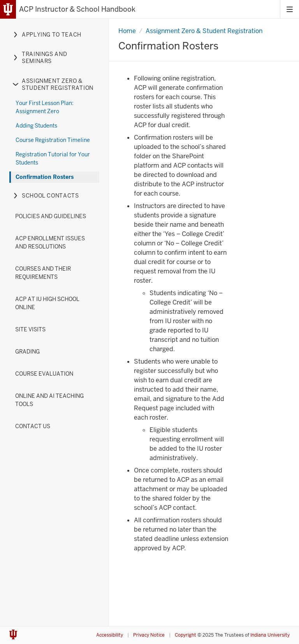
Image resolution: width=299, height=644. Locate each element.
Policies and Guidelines (51, 216)
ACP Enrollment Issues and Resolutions (50, 242)
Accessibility (110, 635)
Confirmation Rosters (45, 177)
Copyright (186, 635)
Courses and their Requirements (43, 273)
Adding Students (36, 126)
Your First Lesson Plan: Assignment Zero (45, 107)
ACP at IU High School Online (47, 303)
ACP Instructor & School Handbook (77, 9)
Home (127, 31)
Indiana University (270, 635)
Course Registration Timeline (53, 140)
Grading (27, 352)
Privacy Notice (149, 635)
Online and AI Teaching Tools (49, 400)
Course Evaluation (44, 374)
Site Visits (30, 329)
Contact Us (33, 426)
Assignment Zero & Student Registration (204, 31)
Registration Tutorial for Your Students (53, 158)
